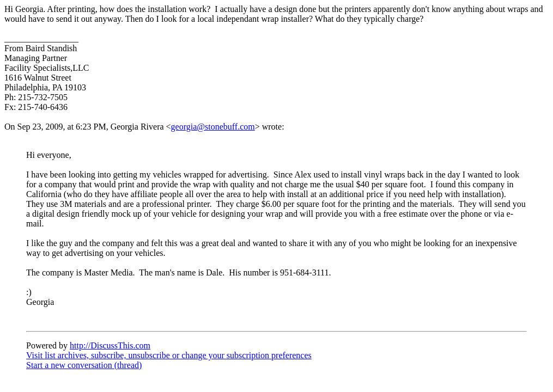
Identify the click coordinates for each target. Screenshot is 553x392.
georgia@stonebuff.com (213, 127)
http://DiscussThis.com (110, 345)
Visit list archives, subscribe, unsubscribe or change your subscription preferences (169, 355)
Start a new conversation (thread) (84, 365)
